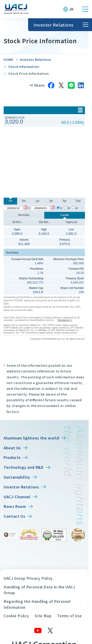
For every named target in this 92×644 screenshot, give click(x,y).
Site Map (43, 616)
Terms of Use (70, 616)
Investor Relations (36, 59)
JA (71, 9)
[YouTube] (38, 631)
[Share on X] (61, 85)
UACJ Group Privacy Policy (28, 578)
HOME (9, 59)
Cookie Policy (16, 616)
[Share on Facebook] (51, 85)
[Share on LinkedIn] (81, 85)
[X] (50, 631)
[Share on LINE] (71, 85)
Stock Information (24, 67)
